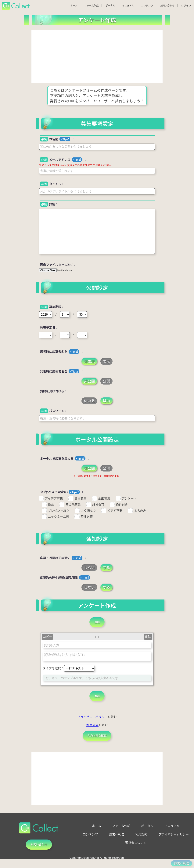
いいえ (89, 401)
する (106, 568)
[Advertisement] (97, 56)
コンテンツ (147, 6)
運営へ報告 (117, 843)
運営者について (136, 852)
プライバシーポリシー (92, 722)
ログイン (186, 6)
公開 (106, 381)
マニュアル (128, 6)
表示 (106, 361)
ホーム (74, 6)
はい (106, 401)
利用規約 (92, 731)
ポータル (110, 6)
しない (89, 568)
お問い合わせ (167, 6)
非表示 (89, 361)
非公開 (89, 381)
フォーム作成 (91, 6)
